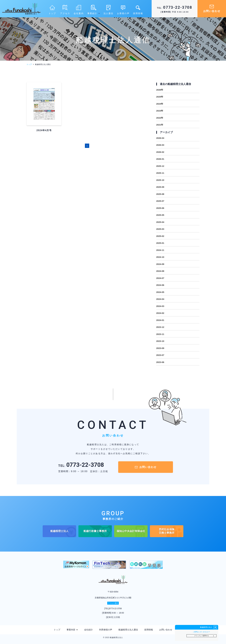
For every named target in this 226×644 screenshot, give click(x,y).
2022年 (160, 118)
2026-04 (160, 138)
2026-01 (160, 159)
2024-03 (160, 306)
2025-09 (160, 187)
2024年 (160, 104)
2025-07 (160, 201)
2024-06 (160, 285)
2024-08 (160, 271)
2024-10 (160, 257)
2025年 (160, 97)
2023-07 (160, 355)
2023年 (160, 111)
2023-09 (160, 348)
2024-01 (160, 320)
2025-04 (160, 222)
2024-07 (160, 278)
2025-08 (160, 194)
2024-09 (160, 264)
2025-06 (160, 208)
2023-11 (160, 334)
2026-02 (160, 152)
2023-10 (160, 341)
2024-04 (160, 299)
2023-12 (160, 327)
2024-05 (160, 292)
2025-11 (160, 173)
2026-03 (160, 145)
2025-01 (160, 243)
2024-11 (160, 250)
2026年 (160, 90)
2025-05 (160, 215)
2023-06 (160, 362)
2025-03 (160, 229)
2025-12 (160, 166)
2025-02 (160, 236)
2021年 (160, 125)
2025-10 (160, 180)
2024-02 (160, 313)
